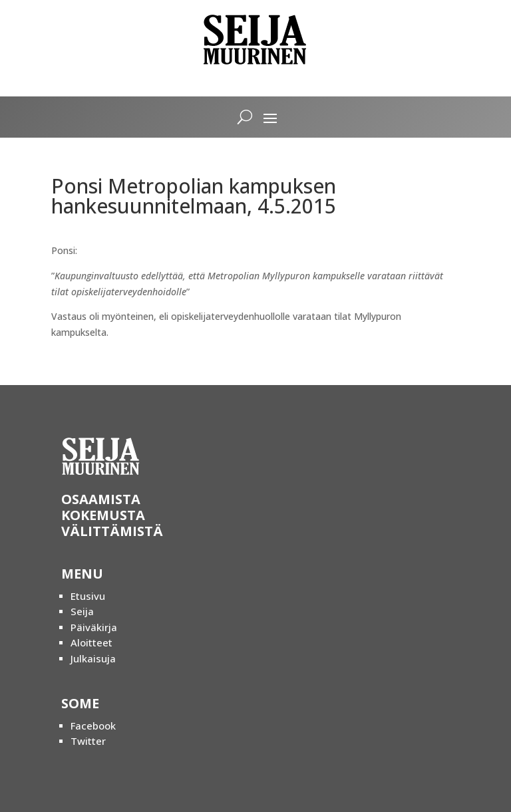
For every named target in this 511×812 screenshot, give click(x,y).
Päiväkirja (94, 627)
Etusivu (88, 596)
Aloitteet (91, 642)
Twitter (88, 741)
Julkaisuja (93, 658)
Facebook (93, 726)
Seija (82, 611)
